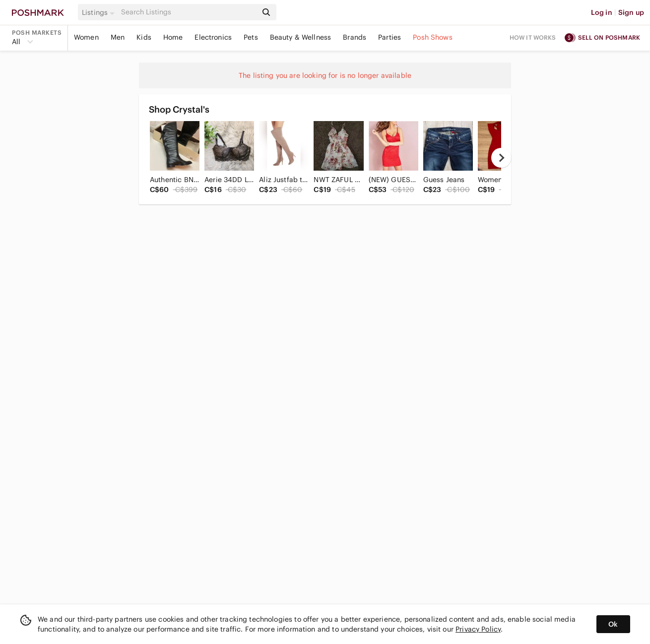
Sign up (631, 12)
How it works (533, 37)
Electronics (213, 37)
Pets (251, 37)
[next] (501, 158)
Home (173, 37)
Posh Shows (433, 37)
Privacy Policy (478, 629)
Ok (613, 624)
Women (86, 37)
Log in (602, 12)
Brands (355, 37)
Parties (390, 37)
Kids (144, 37)
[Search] (188, 12)
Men (118, 37)
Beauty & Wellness (301, 37)
